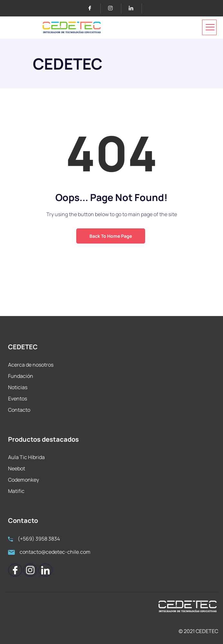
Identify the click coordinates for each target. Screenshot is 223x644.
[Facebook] (93, 8)
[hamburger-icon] (209, 27)
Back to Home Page (111, 236)
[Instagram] (113, 8)
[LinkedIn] (134, 8)
